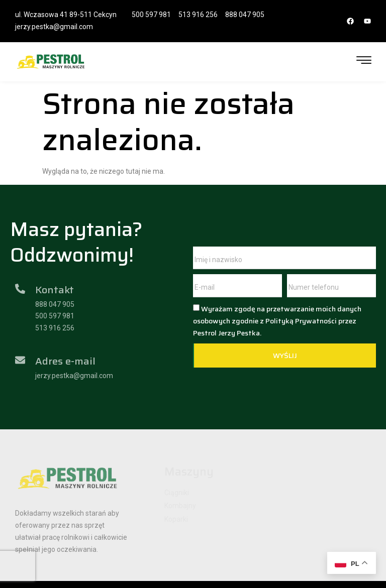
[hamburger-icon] (364, 62)
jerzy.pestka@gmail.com (54, 27)
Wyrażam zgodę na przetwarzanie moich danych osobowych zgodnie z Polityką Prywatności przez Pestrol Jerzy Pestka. (277, 321)
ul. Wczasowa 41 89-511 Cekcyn (66, 15)
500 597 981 (151, 15)
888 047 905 (245, 15)
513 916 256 (198, 15)
